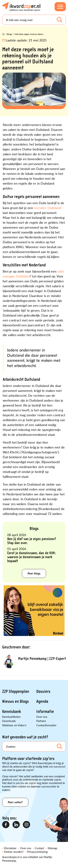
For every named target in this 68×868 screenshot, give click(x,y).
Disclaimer (10, 848)
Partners (41, 721)
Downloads (9, 721)
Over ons (42, 717)
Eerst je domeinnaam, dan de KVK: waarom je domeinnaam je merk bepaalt (31, 557)
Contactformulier (46, 725)
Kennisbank (12, 712)
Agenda (42, 701)
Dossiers (43, 691)
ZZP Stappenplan (16, 691)
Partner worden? (14, 852)
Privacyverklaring (37, 852)
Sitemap (52, 848)
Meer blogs (34, 573)
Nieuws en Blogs (16, 701)
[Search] (34, 20)
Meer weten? (15, 802)
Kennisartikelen (11, 717)
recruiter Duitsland (48, 208)
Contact (39, 848)
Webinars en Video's (14, 725)
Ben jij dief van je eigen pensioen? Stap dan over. (32, 541)
